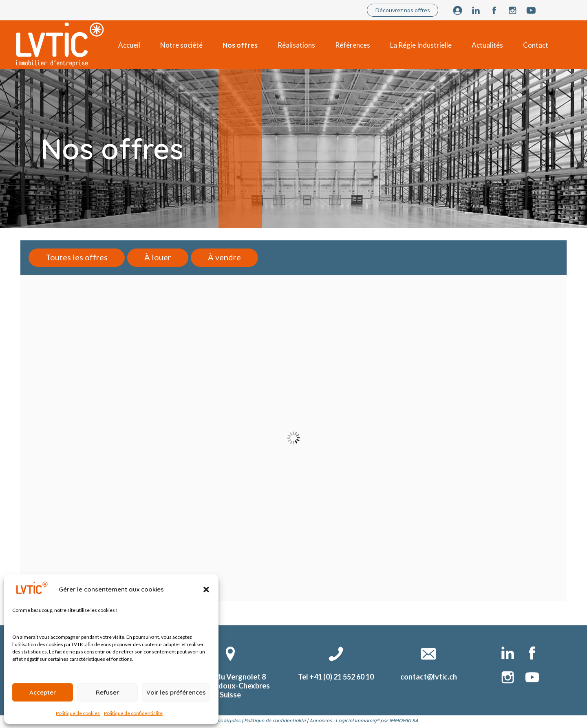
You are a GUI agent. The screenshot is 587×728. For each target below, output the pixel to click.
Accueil (129, 45)
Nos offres (240, 45)
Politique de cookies (78, 713)
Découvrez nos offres (403, 10)
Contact (536, 45)
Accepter (43, 692)
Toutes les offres (77, 257)
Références (353, 45)
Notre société (181, 45)
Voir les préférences (176, 692)
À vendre (224, 257)
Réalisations (296, 45)
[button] (206, 589)
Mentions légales (221, 720)
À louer (158, 257)
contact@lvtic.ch (429, 677)
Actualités (487, 45)
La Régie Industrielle (421, 45)
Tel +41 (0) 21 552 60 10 (336, 677)
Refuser (107, 692)
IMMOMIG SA (404, 720)
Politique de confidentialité (133, 713)
